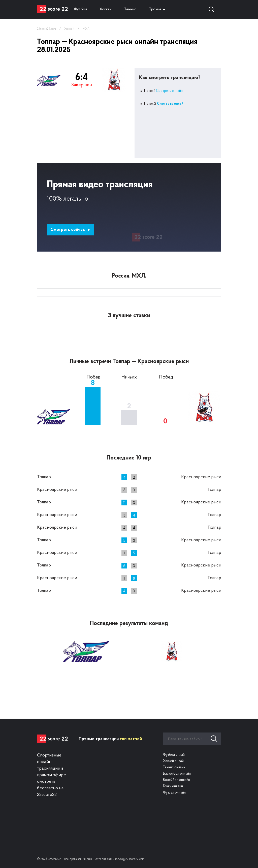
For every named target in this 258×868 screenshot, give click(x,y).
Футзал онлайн (174, 793)
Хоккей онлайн (174, 761)
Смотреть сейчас (70, 230)
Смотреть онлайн (169, 91)
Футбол (80, 9)
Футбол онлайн (175, 755)
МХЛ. (86, 29)
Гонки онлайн (173, 786)
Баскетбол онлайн (177, 774)
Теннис (130, 9)
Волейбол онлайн (176, 780)
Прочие (155, 9)
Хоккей (106, 9)
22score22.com (46, 29)
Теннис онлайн (174, 767)
